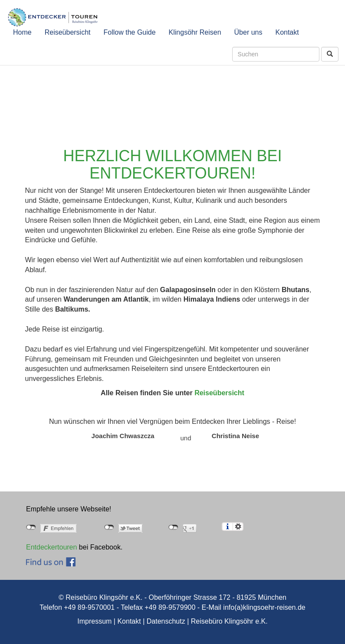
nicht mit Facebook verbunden (31, 527)
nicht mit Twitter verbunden (109, 527)
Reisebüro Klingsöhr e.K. (229, 621)
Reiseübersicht (68, 32)
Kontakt (287, 32)
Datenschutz (166, 621)
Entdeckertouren (51, 547)
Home (22, 32)
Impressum (94, 621)
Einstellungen (238, 527)
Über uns (248, 32)
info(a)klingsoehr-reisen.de (264, 607)
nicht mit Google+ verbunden (173, 527)
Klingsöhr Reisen (195, 32)
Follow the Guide (130, 32)
